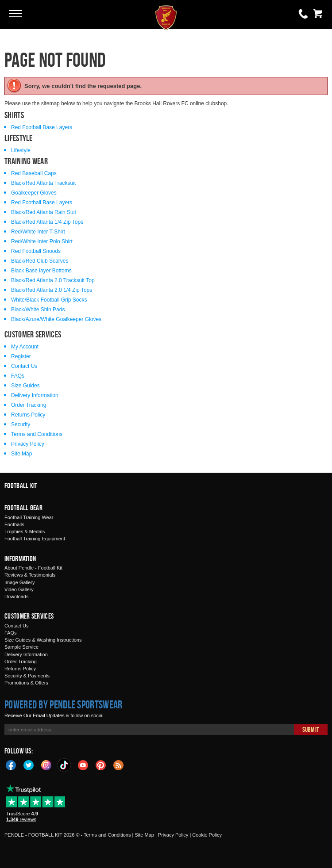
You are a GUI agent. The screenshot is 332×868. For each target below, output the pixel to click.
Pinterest (101, 765)
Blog (119, 765)
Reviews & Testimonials (30, 575)
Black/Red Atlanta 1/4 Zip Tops (47, 222)
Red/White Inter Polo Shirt (42, 241)
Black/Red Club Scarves (40, 261)
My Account (25, 347)
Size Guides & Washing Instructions (43, 640)
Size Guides (25, 386)
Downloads (16, 597)
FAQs (18, 376)
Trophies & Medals (25, 532)
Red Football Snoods (36, 251)
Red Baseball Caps (34, 173)
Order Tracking (29, 405)
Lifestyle (21, 150)
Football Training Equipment (35, 539)
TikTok (65, 765)
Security (21, 424)
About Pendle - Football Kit (33, 568)
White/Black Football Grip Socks (49, 300)
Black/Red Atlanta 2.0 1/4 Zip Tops (52, 290)
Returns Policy (28, 415)
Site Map (21, 454)
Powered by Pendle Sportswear (63, 704)
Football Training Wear (29, 517)
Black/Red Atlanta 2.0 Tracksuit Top (53, 280)
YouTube (83, 765)
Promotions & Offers (26, 683)
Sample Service (21, 647)
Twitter (29, 765)
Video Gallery (19, 589)
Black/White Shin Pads (38, 310)
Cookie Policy (207, 835)
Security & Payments (27, 676)
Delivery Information (35, 395)
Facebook (11, 765)
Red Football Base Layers (42, 127)
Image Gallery (19, 582)
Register (21, 356)
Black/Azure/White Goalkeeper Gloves (56, 319)
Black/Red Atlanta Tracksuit (43, 183)
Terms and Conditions (37, 434)
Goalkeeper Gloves (34, 193)
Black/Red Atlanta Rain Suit (44, 212)
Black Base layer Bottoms (41, 271)
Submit (311, 729)
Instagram (46, 765)
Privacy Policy (28, 444)
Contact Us (24, 366)
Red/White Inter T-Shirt (38, 232)
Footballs (14, 524)
